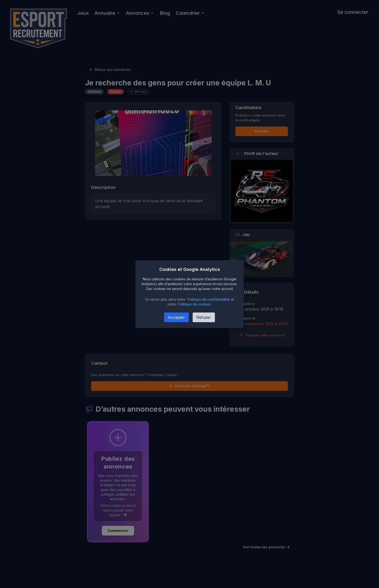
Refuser (204, 317)
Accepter (176, 317)
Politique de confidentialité (209, 299)
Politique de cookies (194, 304)
